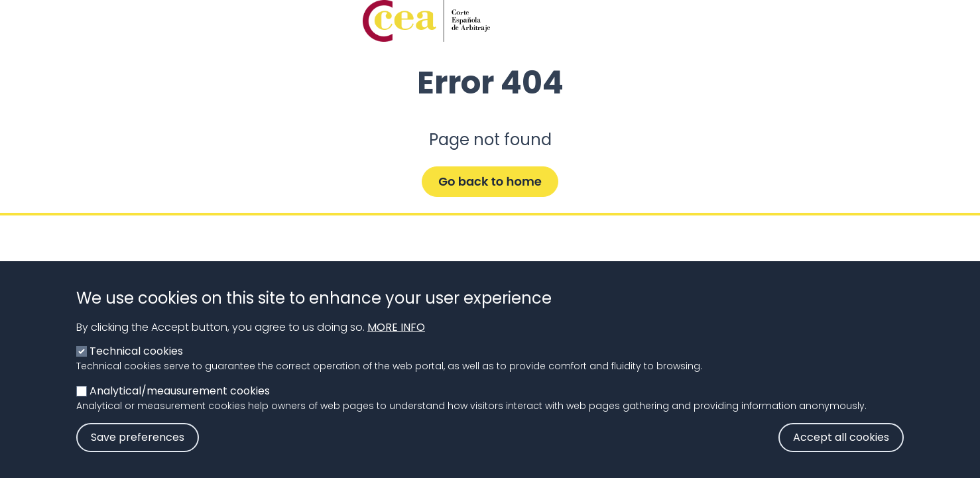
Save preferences (138, 454)
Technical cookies (136, 368)
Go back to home (490, 181)
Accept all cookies (841, 454)
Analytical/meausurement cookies (180, 407)
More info (396, 344)
